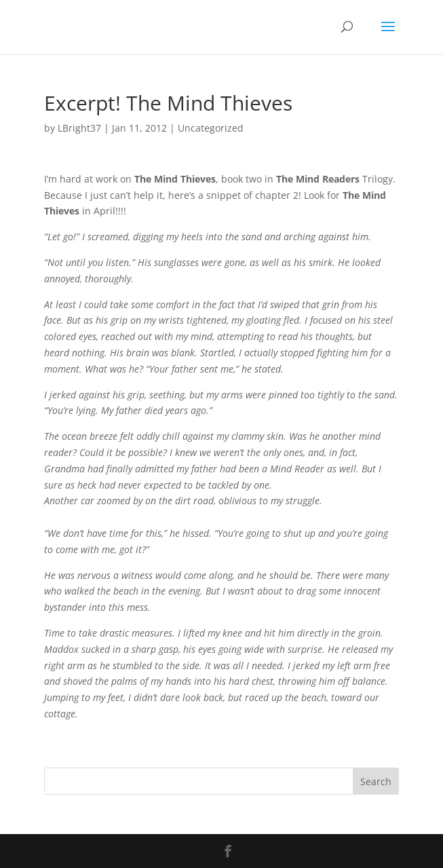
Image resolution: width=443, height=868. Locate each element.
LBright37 (79, 128)
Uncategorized (211, 128)
